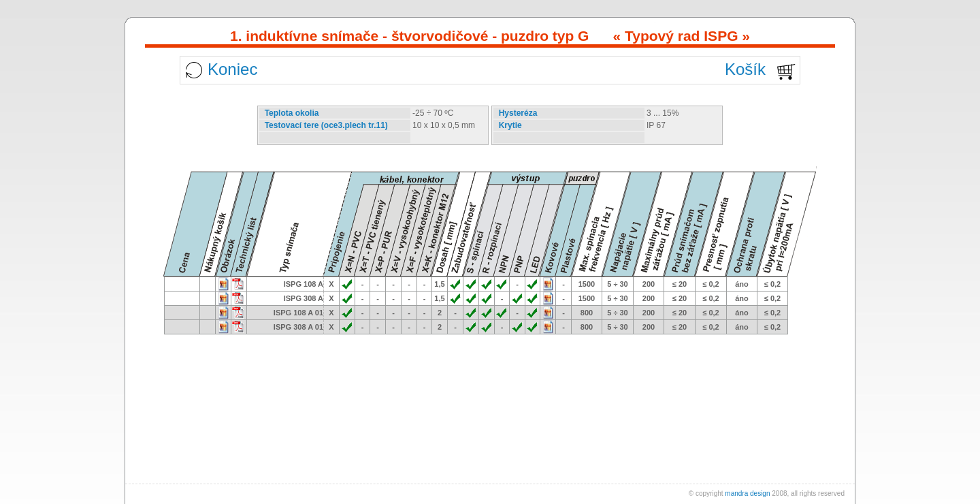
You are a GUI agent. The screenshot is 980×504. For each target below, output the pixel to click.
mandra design (747, 493)
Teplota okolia (292, 113)
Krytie (510, 125)
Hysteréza (518, 113)
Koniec (232, 69)
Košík (745, 69)
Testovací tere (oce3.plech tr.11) (326, 125)
